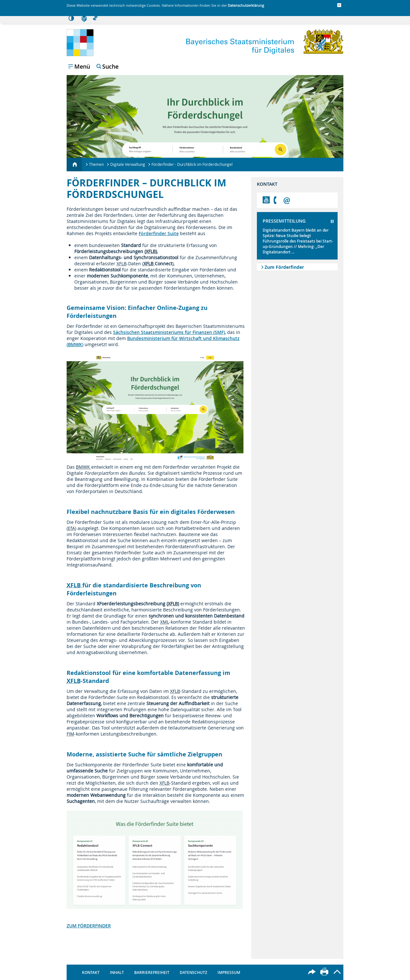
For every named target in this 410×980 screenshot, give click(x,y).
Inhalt (117, 972)
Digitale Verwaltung (128, 164)
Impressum (229, 972)
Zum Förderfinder (284, 267)
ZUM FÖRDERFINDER (89, 926)
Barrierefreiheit (152, 972)
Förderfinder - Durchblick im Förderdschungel (192, 164)
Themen (96, 164)
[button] (339, 5)
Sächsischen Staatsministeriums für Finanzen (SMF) (169, 332)
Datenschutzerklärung (246, 5)
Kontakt (91, 972)
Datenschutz (193, 972)
